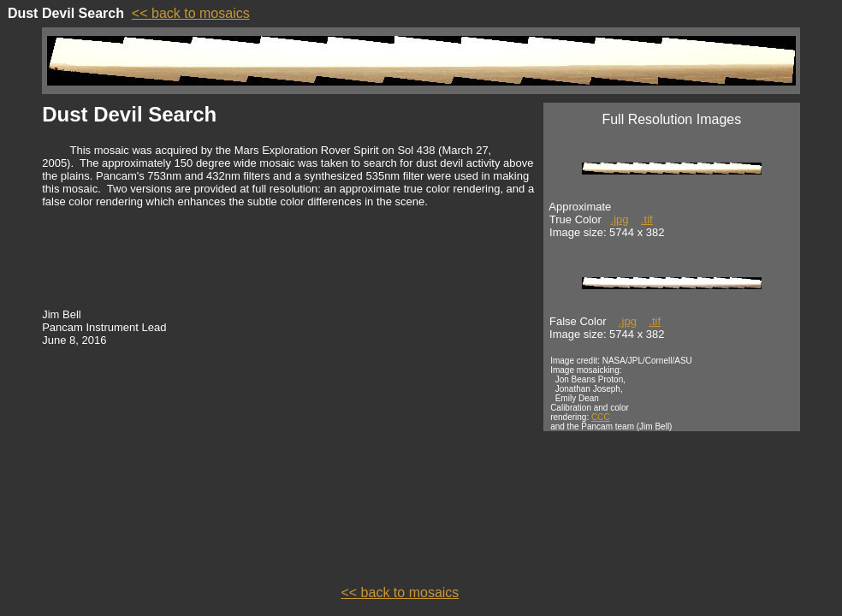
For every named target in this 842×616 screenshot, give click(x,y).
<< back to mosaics (191, 13)
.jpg (620, 219)
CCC (601, 417)
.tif (647, 219)
